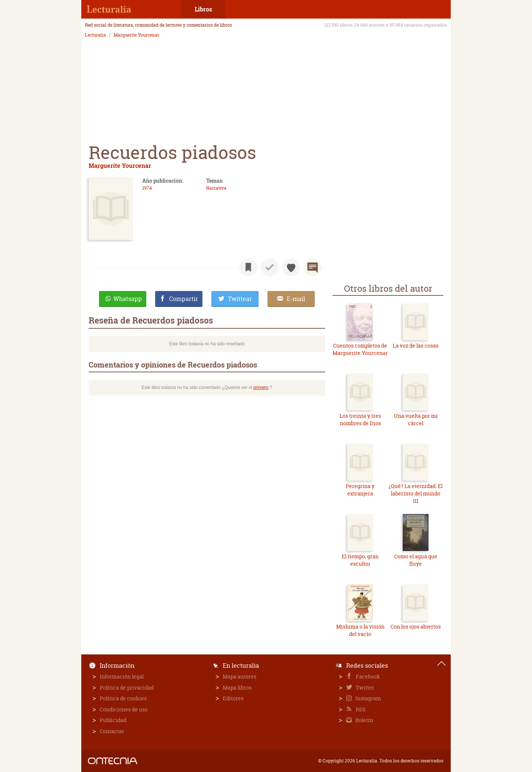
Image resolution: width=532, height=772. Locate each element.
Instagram (368, 698)
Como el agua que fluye (416, 560)
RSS (360, 709)
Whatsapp (128, 299)
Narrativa (216, 188)
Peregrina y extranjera (360, 490)
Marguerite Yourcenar (137, 35)
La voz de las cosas (416, 346)
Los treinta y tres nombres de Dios (360, 419)
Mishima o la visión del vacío (360, 630)
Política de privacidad (127, 688)
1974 (147, 188)
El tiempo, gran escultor (360, 560)
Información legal (122, 676)
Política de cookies (123, 698)
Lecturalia (96, 35)
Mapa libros (237, 688)
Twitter (364, 688)
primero (261, 387)
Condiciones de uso (124, 709)
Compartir (184, 299)
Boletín (364, 720)
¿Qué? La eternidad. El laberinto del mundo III (416, 493)
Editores (233, 698)
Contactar (112, 731)
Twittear (240, 299)
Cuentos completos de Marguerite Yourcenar (360, 349)
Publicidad (113, 720)
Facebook (367, 676)
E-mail (296, 299)
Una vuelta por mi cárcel (416, 419)
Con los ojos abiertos (416, 627)
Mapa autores (240, 676)
